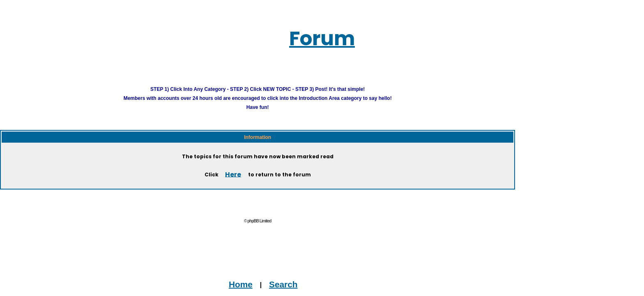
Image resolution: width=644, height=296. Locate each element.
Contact (223, 292)
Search (269, 274)
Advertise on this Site (274, 292)
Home (244, 274)
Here (233, 164)
